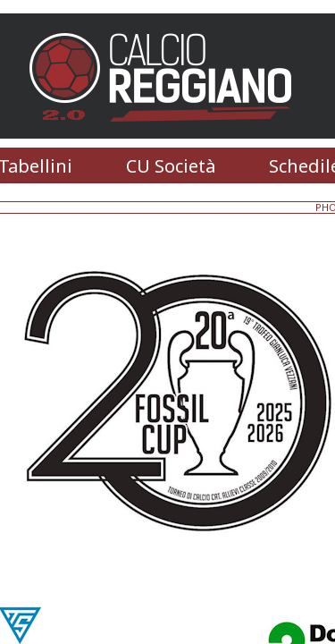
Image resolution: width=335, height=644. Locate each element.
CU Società (171, 166)
